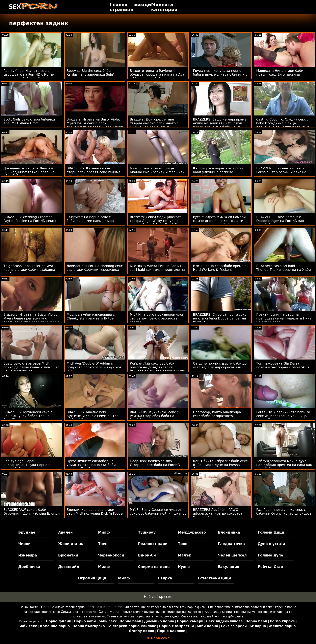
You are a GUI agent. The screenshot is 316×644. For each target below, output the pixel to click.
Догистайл (69, 567)
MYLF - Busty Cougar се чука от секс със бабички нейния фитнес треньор (158, 514)
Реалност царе (153, 544)
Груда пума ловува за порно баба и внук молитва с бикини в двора (220, 75)
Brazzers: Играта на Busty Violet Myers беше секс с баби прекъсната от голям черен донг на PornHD (95, 125)
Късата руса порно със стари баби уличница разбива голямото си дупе (218, 172)
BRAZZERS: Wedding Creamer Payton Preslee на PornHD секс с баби (30, 221)
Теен (103, 544)
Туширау (147, 532)
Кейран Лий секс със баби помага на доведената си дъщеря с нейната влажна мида (157, 367)
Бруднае (27, 532)
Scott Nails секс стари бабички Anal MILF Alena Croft (29, 121)
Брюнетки (68, 555)
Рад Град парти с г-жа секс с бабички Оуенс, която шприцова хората (284, 514)
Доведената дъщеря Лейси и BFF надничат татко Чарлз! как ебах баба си (30, 172)
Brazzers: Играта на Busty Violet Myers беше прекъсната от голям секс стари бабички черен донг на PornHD (31, 320)
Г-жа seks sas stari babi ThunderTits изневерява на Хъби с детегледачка (283, 270)
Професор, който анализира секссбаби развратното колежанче (217, 416)
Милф (104, 532)
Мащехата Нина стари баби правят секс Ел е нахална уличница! (280, 75)
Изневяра (28, 555)
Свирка (165, 578)
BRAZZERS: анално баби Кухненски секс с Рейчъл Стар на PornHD (93, 416)
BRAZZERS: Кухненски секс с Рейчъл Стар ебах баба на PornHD (154, 416)
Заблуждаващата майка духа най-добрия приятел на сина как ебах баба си (284, 465)
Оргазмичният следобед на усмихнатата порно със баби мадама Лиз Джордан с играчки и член (94, 467)
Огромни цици (92, 578)
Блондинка (229, 532)
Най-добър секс (158, 597)
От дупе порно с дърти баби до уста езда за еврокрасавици (220, 365)
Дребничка (29, 567)
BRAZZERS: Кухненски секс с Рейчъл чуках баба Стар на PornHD (28, 416)
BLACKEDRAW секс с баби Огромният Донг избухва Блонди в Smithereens (32, 514)
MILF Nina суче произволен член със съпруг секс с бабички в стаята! (157, 318)
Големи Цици (271, 532)
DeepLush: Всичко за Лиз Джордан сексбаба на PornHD (155, 463)
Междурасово (192, 532)
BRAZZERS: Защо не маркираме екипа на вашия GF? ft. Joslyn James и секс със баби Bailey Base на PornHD (220, 125)
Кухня (184, 567)
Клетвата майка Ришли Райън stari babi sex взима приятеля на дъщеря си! (157, 270)
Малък (185, 555)
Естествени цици (214, 578)
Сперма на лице (154, 567)
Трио (183, 544)
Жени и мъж (71, 544)
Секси (66, 612)
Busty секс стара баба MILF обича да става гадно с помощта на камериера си (31, 367)
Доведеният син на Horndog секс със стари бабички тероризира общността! (95, 270)
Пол (44, 607)
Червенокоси (111, 555)
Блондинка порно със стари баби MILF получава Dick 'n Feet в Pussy (95, 514)
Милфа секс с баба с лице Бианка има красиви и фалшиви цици (157, 172)
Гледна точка (231, 544)
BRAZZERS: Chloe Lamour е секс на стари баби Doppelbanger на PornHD (220, 318)
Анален (65, 532)
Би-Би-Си (147, 555)
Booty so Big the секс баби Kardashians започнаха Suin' (90, 73)
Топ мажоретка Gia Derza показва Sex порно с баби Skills (283, 365)
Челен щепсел (232, 555)
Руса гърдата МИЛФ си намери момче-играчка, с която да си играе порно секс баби (219, 221)
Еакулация (228, 567)
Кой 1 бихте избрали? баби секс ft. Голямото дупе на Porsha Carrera (220, 465)
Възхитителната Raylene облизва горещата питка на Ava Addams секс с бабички (157, 75)
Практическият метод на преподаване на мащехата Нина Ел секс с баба (284, 318)
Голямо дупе (270, 555)
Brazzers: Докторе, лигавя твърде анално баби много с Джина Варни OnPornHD (154, 123)
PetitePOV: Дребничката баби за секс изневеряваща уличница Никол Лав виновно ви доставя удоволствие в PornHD (283, 418)
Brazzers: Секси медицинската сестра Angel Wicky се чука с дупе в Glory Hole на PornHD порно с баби (156, 223)
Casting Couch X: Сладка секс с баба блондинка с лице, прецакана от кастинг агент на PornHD (283, 125)
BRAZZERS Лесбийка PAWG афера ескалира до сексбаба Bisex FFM (218, 514)
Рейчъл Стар (270, 567)
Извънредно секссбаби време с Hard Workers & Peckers (220, 268)
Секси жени (109, 612)
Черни (24, 544)
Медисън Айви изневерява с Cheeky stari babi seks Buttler (91, 316)
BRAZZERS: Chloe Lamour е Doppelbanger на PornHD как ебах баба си (280, 221)
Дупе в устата (271, 544)
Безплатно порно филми (108, 607)
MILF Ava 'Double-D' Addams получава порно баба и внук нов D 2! (94, 367)
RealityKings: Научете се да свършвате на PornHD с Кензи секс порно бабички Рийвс (29, 75)
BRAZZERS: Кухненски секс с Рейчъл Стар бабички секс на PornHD (281, 172)
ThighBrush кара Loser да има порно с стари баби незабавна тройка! (29, 270)
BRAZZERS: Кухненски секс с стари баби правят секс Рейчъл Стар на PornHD (94, 172)
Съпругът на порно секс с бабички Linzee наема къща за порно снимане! (93, 221)
